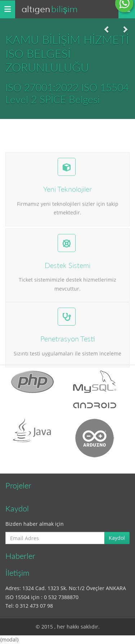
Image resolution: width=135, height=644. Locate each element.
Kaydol (117, 538)
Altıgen (49, 9)
